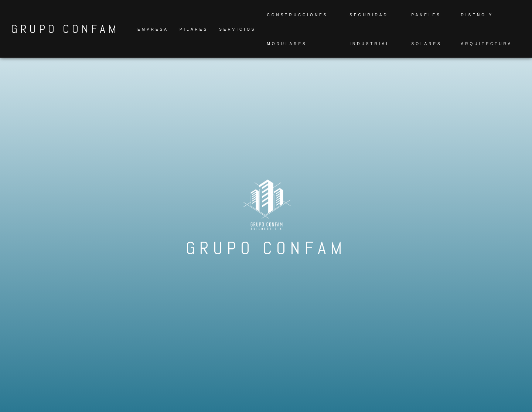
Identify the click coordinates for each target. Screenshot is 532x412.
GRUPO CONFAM (65, 29)
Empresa (153, 29)
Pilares (194, 29)
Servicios (237, 29)
